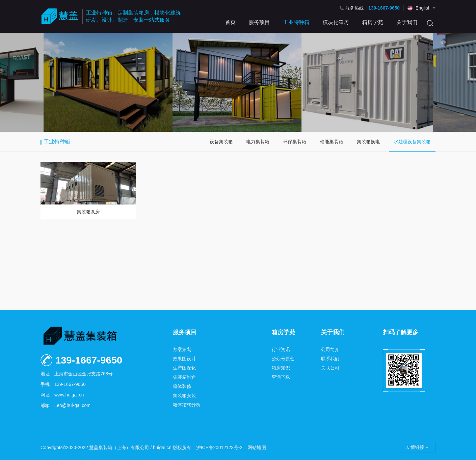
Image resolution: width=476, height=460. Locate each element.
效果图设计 (184, 359)
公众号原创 (283, 359)
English (423, 8)
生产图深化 (184, 368)
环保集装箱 (295, 142)
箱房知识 (281, 368)
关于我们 (407, 22)
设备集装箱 (221, 142)
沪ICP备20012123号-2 (219, 447)
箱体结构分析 (187, 405)
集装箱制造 (184, 377)
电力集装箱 (258, 142)
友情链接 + (417, 447)
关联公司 (330, 368)
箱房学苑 (373, 22)
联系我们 (330, 359)
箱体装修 (182, 386)
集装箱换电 (368, 142)
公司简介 (330, 349)
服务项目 (259, 22)
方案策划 (182, 349)
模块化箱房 (336, 22)
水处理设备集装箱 (412, 142)
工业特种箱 (296, 22)
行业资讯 (281, 349)
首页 (230, 22)
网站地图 (257, 447)
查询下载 (281, 377)
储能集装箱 (331, 142)
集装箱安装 (184, 395)
